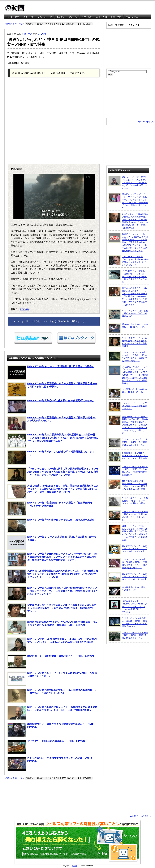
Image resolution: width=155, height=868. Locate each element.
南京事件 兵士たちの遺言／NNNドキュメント (128, 591)
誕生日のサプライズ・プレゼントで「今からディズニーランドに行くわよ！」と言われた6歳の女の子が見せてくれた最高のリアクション (128, 201)
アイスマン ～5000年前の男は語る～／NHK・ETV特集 (46, 747)
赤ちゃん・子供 (45, 17)
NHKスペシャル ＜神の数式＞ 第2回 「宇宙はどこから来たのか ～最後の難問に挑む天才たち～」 (128, 471)
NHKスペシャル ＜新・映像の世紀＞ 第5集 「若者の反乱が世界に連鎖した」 (128, 636)
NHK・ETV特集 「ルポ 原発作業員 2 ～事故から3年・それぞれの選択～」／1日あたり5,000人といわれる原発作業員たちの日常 (52, 645)
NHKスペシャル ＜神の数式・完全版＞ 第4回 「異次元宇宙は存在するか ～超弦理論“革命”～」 (128, 622)
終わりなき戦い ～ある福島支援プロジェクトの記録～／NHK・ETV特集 (51, 764)
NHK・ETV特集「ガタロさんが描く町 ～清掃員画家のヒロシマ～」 (51, 457)
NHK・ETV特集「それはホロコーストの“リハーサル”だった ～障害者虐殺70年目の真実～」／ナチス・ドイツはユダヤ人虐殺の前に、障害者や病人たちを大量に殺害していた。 (52, 560)
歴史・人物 (102, 17)
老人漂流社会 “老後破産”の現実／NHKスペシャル (127, 393)
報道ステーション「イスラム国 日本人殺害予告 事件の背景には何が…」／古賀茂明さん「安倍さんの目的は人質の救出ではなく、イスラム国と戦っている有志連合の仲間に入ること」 (128, 242)
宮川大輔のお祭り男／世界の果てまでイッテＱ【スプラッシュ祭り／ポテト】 (127, 549)
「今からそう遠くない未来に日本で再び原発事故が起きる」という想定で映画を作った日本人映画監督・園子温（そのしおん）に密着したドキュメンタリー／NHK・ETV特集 (53, 474)
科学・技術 (87, 17)
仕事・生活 (116, 17)
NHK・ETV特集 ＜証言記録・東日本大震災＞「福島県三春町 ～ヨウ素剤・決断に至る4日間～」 (52, 389)
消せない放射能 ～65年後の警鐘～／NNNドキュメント (128, 328)
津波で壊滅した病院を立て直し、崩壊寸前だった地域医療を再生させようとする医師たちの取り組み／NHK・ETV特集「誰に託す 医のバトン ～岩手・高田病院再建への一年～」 (53, 492)
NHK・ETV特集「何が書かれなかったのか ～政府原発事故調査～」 (51, 526)
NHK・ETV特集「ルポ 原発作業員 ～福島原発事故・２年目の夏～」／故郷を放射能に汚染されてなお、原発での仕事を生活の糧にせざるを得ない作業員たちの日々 (53, 440)
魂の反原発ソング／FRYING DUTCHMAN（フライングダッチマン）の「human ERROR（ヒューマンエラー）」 (128, 606)
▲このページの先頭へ (140, 816)
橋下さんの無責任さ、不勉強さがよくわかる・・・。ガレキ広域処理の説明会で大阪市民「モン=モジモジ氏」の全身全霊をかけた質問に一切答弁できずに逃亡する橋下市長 (127, 296)
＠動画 (8, 24)
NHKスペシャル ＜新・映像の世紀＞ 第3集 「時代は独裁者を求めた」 (128, 314)
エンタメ (61, 17)
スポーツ (73, 17)
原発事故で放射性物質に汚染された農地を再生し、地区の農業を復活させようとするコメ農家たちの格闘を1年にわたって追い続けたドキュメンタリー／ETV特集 (53, 577)
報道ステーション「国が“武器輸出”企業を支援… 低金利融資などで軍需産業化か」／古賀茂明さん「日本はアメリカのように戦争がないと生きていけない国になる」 (128, 425)
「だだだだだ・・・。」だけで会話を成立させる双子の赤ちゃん (127, 407)
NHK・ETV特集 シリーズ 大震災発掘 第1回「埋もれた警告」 (51, 372)
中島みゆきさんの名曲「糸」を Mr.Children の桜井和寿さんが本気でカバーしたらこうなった (128, 261)
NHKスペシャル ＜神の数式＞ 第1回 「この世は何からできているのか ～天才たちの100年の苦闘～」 (128, 356)
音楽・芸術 (28, 17)
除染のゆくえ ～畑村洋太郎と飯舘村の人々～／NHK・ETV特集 (51, 662)
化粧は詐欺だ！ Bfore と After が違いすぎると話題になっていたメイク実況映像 (128, 457)
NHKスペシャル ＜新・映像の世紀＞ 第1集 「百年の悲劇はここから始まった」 (128, 443)
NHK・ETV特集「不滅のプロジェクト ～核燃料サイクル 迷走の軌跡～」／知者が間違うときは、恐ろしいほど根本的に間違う (52, 713)
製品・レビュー (133, 17)
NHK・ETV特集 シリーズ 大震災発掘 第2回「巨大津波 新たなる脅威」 (52, 543)
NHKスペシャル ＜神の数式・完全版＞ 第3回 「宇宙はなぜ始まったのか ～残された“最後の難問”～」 (128, 563)
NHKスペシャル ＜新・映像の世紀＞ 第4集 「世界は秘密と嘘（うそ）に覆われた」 (128, 516)
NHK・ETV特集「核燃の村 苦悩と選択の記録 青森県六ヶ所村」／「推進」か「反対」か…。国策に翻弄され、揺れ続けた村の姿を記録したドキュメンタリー (53, 594)
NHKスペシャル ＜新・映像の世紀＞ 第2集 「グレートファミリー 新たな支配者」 (128, 502)
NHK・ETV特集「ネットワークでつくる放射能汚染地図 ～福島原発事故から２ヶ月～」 (52, 679)
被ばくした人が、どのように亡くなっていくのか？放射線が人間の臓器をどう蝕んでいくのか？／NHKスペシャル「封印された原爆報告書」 (128, 533)
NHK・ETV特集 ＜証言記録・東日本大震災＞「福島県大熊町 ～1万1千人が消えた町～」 (52, 423)
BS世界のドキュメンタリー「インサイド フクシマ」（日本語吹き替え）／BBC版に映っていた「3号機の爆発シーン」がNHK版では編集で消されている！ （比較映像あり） (128, 375)
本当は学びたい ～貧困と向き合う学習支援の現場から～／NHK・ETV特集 (52, 730)
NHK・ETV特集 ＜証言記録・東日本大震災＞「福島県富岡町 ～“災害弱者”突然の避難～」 (50, 509)
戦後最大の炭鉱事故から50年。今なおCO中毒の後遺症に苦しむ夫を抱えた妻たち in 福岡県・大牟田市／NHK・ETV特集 (52, 628)
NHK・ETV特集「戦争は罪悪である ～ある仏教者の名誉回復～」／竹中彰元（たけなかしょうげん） (52, 696)
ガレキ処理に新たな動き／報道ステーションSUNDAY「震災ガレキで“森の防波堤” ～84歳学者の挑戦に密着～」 (128, 486)
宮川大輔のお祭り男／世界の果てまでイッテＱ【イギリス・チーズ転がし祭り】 (127, 577)
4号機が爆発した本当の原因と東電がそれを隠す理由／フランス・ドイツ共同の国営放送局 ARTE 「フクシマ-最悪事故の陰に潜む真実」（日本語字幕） (128, 221)
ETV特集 (42, 34)
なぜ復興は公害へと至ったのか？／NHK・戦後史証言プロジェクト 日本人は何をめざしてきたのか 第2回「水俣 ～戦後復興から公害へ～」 (52, 611)
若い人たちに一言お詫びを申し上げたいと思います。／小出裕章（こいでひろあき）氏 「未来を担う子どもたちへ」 (128, 183)
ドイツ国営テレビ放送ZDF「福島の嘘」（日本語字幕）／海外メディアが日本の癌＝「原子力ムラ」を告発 (127, 276)
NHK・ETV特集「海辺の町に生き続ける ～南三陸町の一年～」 (51, 406)
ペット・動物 (13, 17)
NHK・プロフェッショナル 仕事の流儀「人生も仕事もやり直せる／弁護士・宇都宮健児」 (128, 342)
